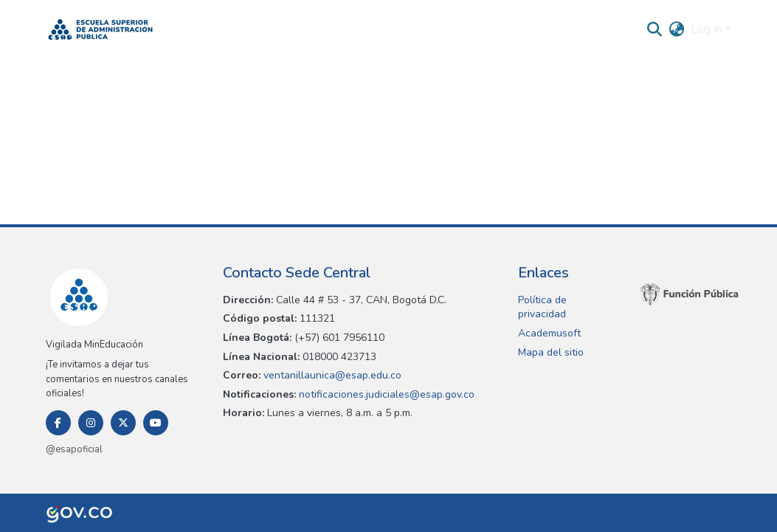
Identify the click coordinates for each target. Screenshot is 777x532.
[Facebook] (58, 423)
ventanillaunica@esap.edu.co (331, 375)
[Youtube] (156, 423)
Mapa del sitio (551, 352)
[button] (101, 30)
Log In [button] (708, 30)
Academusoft (549, 333)
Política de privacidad (542, 307)
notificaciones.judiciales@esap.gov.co (385, 394)
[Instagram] (91, 423)
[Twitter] (123, 423)
